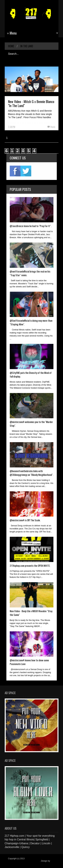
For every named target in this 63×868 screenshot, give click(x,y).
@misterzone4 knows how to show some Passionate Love (29, 662)
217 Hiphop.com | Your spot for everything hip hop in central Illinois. (30, 860)
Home (11, 46)
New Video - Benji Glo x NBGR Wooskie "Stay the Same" (31, 613)
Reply (53, 127)
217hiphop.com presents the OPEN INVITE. (30, 566)
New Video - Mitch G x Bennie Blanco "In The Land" (31, 104)
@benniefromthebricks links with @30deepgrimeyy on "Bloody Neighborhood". (32, 473)
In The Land (27, 46)
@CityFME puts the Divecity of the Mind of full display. (31, 375)
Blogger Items (14, 863)
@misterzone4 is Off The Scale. (25, 520)
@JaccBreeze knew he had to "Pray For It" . (31, 226)
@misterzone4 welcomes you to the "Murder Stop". (31, 424)
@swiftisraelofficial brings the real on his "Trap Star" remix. (30, 273)
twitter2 (26, 171)
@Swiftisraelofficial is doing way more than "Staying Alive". (31, 322)
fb (15, 171)
